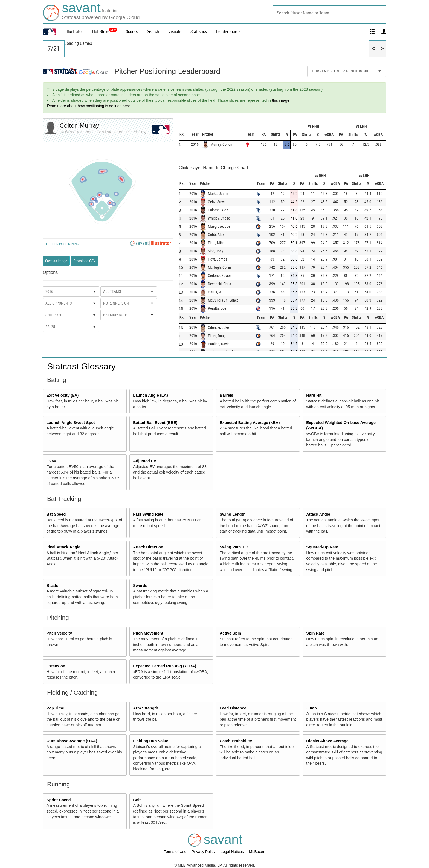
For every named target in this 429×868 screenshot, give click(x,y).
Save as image (56, 261)
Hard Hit (314, 395)
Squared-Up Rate (322, 547)
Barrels (227, 395)
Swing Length (233, 514)
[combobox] (330, 12)
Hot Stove (101, 32)
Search (153, 32)
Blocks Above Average (327, 741)
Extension (56, 666)
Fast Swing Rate (148, 514)
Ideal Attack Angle (63, 547)
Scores (132, 32)
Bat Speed (56, 514)
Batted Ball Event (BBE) (155, 423)
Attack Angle (318, 514)
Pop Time (55, 708)
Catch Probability (236, 741)
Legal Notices (233, 852)
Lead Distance (233, 708)
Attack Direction (148, 547)
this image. (281, 100)
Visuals (175, 32)
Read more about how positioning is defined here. (89, 106)
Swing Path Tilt (234, 547)
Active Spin (230, 633)
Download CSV (84, 261)
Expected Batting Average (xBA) (250, 423)
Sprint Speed (59, 800)
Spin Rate (315, 633)
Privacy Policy (204, 852)
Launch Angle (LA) (150, 395)
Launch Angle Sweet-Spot (71, 423)
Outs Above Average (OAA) (72, 741)
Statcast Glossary (81, 366)
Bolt (137, 800)
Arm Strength (146, 708)
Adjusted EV (145, 461)
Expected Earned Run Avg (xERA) (165, 666)
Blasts (52, 586)
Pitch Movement (148, 633)
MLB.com (257, 852)
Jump (311, 708)
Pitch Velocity (59, 633)
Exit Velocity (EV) (63, 395)
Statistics (199, 32)
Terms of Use (176, 852)
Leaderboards (228, 32)
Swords (140, 586)
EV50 (51, 461)
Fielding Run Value (151, 741)
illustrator (74, 32)
